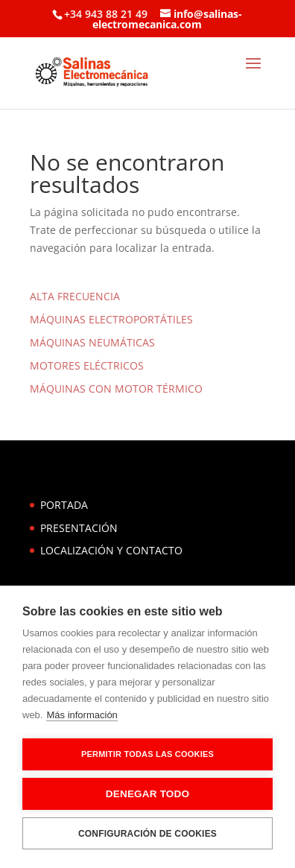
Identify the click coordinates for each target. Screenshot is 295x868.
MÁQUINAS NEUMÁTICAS (92, 342)
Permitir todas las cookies (147, 754)
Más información (82, 715)
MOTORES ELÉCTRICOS (87, 365)
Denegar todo (147, 794)
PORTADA (64, 505)
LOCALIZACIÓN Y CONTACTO (111, 550)
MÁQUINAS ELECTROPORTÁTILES (111, 319)
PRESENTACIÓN (79, 528)
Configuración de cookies (147, 834)
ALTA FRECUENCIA (75, 296)
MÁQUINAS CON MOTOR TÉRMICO (116, 389)
